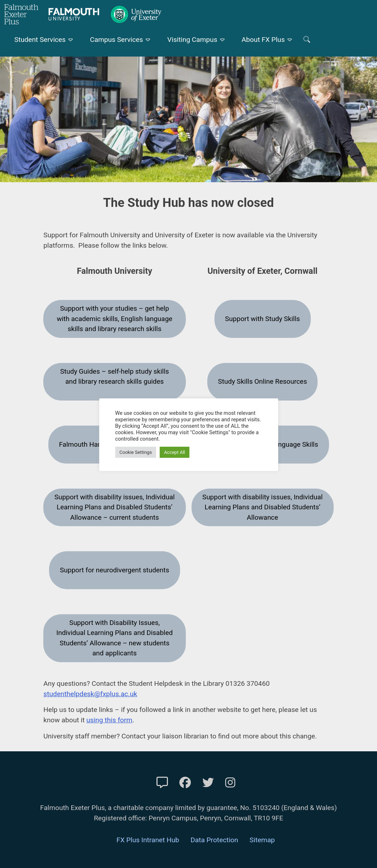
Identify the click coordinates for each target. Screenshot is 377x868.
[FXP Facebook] (185, 783)
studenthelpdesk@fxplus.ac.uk (90, 694)
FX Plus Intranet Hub (148, 840)
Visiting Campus (192, 40)
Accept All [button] (175, 452)
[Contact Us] (162, 783)
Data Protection (214, 840)
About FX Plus (263, 40)
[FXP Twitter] (208, 783)
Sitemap (262, 840)
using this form (109, 720)
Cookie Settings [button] (136, 452)
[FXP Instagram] (230, 783)
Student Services (40, 40)
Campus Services (116, 40)
